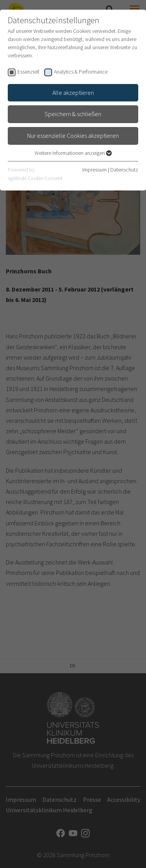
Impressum (95, 170)
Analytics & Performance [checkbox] (81, 72)
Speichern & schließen (73, 114)
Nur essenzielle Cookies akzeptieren (73, 136)
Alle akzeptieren (73, 93)
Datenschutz (124, 170)
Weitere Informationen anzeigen (73, 153)
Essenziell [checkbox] (28, 72)
